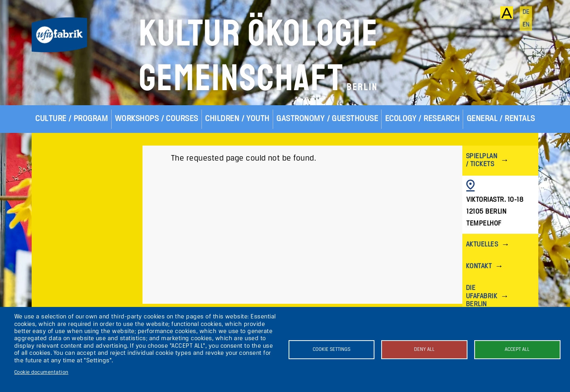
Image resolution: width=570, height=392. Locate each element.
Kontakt (479, 266)
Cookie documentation (41, 372)
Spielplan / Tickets (482, 160)
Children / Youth (237, 119)
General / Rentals (501, 119)
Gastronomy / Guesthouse (327, 119)
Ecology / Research (423, 119)
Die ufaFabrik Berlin (482, 296)
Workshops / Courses (157, 119)
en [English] (526, 25)
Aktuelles (482, 245)
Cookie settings (332, 349)
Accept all (517, 349)
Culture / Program (71, 119)
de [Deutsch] (526, 12)
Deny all (424, 349)
